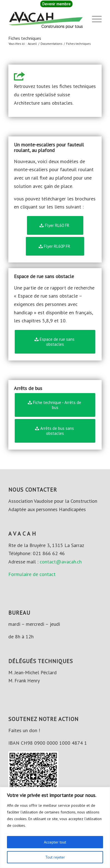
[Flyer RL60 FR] (55, 225)
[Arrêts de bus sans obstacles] (55, 431)
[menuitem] (56, 4)
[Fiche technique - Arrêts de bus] (55, 405)
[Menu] (94, 19)
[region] (55, 827)
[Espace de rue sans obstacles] (55, 342)
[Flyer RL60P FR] (55, 246)
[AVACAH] (46, 19)
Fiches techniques (25, 38)
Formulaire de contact (32, 574)
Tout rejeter (55, 857)
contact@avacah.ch (61, 562)
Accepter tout (55, 842)
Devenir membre (56, 4)
